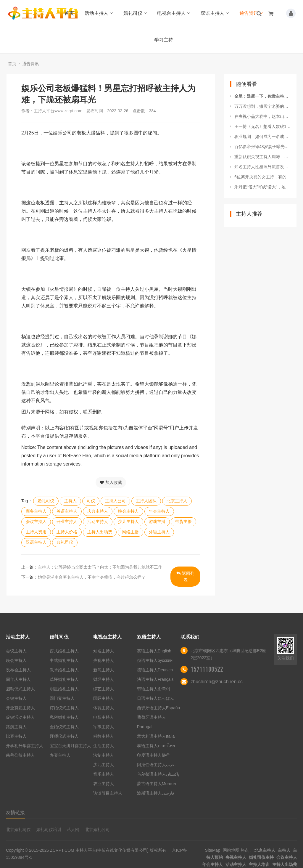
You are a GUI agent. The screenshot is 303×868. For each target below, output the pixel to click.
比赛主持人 (16, 736)
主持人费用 (36, 532)
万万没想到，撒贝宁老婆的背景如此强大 (262, 106)
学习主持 (164, 40)
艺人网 (73, 830)
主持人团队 (146, 501)
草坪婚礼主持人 (64, 679)
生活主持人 (104, 746)
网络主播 (130, 532)
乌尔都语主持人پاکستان (158, 774)
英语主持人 (67, 511)
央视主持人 (104, 660)
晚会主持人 (128, 511)
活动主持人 (99, 13)
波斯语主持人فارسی (156, 793)
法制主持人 (104, 755)
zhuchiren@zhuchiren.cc (216, 682)
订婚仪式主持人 (64, 708)
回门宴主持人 (62, 698)
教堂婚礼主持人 (64, 670)
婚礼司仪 (135, 13)
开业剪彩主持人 (20, 708)
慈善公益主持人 (20, 755)
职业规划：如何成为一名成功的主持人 (262, 137)
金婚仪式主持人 (64, 727)
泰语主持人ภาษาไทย (156, 746)
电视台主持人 (174, 13)
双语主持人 (215, 13)
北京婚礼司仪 (18, 830)
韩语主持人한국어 (154, 689)
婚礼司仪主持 (261, 857)
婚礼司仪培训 (49, 830)
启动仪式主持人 (20, 689)
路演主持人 (16, 727)
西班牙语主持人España (158, 708)
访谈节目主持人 (108, 793)
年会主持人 (159, 511)
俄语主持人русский (155, 660)
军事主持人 (104, 727)
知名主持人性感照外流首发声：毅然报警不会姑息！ (262, 167)
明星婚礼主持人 (64, 689)
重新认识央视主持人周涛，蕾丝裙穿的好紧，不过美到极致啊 (262, 157)
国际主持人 (104, 698)
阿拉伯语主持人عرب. (157, 765)
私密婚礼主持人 (64, 717)
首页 (69, 13)
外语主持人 (159, 532)
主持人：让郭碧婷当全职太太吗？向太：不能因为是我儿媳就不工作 (100, 567)
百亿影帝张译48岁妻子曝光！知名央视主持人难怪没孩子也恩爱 (262, 147)
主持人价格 (67, 532)
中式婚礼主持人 (64, 660)
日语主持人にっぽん (156, 698)
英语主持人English (154, 651)
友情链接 (15, 812)
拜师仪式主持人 (64, 736)
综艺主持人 (104, 689)
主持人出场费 (100, 532)
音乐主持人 (104, 774)
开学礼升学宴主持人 (25, 746)
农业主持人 (104, 784)
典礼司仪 (65, 542)
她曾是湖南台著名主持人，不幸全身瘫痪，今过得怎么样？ (92, 577)
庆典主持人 (98, 511)
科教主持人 (104, 736)
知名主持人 (104, 651)
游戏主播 (157, 522)
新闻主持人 (104, 670)
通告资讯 (251, 13)
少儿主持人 (128, 522)
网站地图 (231, 850)
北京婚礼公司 (97, 830)
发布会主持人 (18, 670)
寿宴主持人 (60, 755)
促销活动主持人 (20, 717)
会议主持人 (36, 522)
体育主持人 (104, 708)
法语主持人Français (155, 679)
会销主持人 (16, 698)
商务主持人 (36, 511)
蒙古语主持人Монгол (157, 784)
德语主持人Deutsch (155, 670)
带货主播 (183, 522)
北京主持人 (177, 501)
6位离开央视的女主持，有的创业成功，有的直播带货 (262, 177)
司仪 (91, 501)
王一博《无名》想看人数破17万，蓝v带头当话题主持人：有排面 (262, 126)
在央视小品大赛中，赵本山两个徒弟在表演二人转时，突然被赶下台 (262, 116)
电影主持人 (104, 717)
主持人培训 (259, 864)
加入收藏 (111, 482)
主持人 (70, 501)
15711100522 (207, 669)
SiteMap (213, 850)
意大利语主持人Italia (156, 736)
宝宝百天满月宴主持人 (70, 746)
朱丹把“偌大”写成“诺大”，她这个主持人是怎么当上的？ (262, 187)
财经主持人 (104, 679)
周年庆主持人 (18, 679)
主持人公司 (115, 501)
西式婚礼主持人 (64, 651)
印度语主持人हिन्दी (153, 755)
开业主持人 (67, 522)
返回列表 (185, 577)
